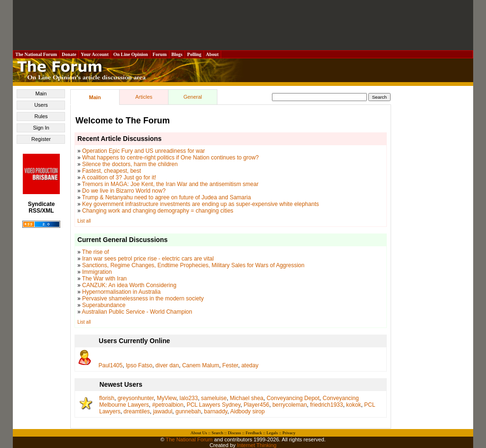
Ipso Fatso (139, 365)
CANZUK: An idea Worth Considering (129, 285)
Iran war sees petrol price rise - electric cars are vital (148, 259)
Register (41, 139)
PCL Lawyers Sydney (213, 405)
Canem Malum (201, 365)
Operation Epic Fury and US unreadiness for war (144, 151)
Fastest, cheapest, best (112, 171)
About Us (199, 433)
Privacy (289, 433)
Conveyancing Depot (293, 398)
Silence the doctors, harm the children (130, 164)
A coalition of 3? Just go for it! (119, 177)
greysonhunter (136, 398)
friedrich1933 (326, 405)
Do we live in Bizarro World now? (124, 191)
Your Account (95, 54)
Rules (41, 116)
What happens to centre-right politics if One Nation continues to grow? (170, 158)
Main (41, 93)
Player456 (256, 405)
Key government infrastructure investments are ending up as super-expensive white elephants (201, 204)
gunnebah (188, 411)
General (192, 97)
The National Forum (36, 54)
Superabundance (104, 305)
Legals (272, 433)
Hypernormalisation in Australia (121, 292)
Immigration (97, 272)
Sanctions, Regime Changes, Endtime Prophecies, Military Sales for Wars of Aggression (193, 265)
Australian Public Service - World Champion (137, 312)
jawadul (163, 411)
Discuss (234, 433)
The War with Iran (104, 279)
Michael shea (247, 398)
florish (107, 398)
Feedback (253, 433)
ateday (250, 365)
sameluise (214, 398)
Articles (144, 97)
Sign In (41, 128)
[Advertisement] (243, 25)
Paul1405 (111, 365)
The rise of (96, 252)
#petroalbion (168, 405)
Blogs (177, 54)
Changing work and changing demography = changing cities (158, 211)
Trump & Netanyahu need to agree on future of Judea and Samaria (167, 197)
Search (218, 433)
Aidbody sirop (248, 411)
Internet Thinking (257, 445)
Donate (69, 54)
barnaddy (216, 411)
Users (41, 105)
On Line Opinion (131, 54)
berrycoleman (290, 405)
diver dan (167, 365)
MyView (166, 398)
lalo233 (189, 398)
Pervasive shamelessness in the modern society (143, 299)
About (212, 54)
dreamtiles (136, 411)
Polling (194, 54)
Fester (230, 365)
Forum (159, 54)
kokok (353, 405)
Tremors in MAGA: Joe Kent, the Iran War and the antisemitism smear (170, 184)
